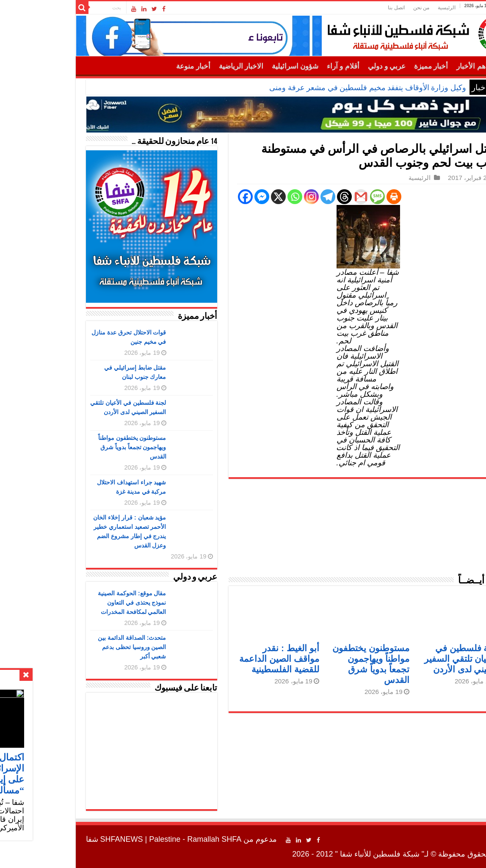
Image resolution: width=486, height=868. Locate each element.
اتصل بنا (342, 8)
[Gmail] (307, 197)
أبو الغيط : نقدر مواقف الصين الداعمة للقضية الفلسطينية (225, 659)
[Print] (340, 197)
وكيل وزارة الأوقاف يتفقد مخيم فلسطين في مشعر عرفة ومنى (314, 88)
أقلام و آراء (289, 66)
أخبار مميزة (377, 66)
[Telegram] (274, 197)
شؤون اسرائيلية (241, 66)
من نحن (367, 8)
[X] (225, 197)
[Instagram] (258, 197)
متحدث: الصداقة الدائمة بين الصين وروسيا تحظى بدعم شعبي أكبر (78, 647)
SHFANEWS (68, 839)
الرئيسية (393, 8)
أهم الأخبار (418, 66)
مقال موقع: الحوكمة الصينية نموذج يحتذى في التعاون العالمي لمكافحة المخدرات (78, 603)
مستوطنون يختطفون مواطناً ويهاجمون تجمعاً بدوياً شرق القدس (79, 447)
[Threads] (291, 197)
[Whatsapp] (241, 197)
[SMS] (324, 197)
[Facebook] (192, 197)
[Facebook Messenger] (208, 197)
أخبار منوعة (139, 66)
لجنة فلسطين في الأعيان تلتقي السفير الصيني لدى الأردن (408, 659)
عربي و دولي (333, 66)
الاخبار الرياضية (187, 66)
